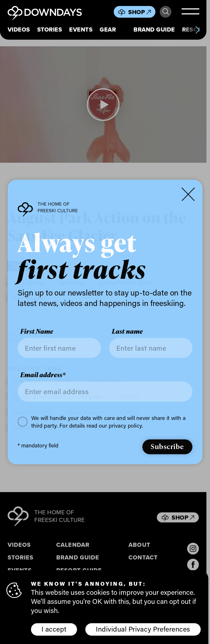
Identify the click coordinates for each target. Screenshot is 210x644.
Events (81, 30)
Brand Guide (154, 30)
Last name (127, 331)
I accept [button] (54, 629)
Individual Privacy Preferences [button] (143, 629)
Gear (108, 30)
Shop (140, 12)
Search (166, 12)
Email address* (43, 375)
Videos (19, 30)
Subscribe (167, 446)
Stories (50, 30)
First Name (37, 331)
